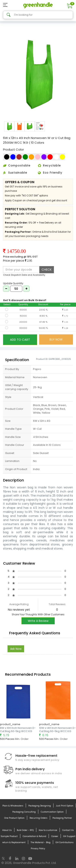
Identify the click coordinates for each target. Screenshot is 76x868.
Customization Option (52, 812)
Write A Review (38, 621)
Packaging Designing (40, 806)
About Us (7, 830)
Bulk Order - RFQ (25, 830)
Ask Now (16, 649)
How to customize (48, 830)
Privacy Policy (38, 849)
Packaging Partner (62, 818)
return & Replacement (14, 843)
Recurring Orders (39, 818)
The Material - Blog (41, 843)
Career (55, 836)
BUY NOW (56, 339)
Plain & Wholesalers (13, 806)
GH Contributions (65, 843)
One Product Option (14, 818)
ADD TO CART (20, 340)
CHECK (47, 269)
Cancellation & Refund (34, 836)
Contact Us (68, 830)
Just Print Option (65, 806)
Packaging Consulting (24, 812)
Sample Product (9, 836)
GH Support (69, 836)
